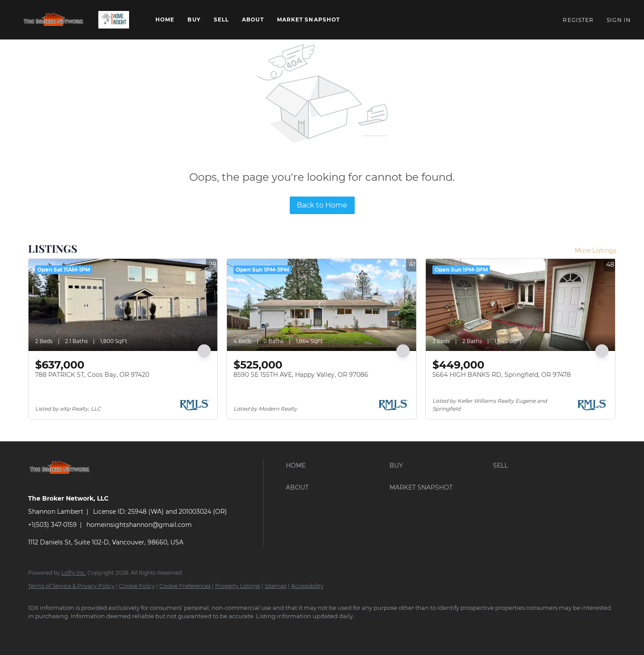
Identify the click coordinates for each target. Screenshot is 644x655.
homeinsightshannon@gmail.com (139, 525)
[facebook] (39, 631)
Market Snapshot (309, 20)
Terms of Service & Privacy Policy (71, 586)
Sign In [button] (619, 20)
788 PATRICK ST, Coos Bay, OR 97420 (92, 375)
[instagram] (115, 631)
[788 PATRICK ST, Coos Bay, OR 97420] (123, 305)
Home (165, 20)
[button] (54, 20)
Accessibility (307, 586)
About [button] (253, 20)
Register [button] (578, 20)
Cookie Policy (137, 586)
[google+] (140, 631)
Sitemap (276, 586)
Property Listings (238, 586)
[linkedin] (64, 631)
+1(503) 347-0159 (52, 525)
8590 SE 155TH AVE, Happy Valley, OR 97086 (301, 375)
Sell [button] (221, 20)
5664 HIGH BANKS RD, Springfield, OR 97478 (502, 375)
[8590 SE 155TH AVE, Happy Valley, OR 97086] (322, 305)
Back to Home (322, 205)
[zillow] (90, 631)
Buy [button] (194, 20)
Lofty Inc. (74, 573)
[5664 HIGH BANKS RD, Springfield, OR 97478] (520, 305)
